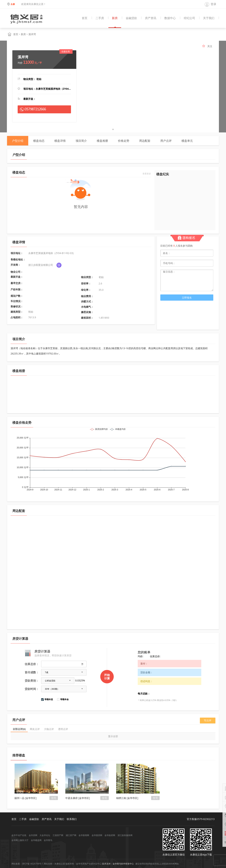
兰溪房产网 (58, 835)
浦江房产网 (71, 835)
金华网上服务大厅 (20, 840)
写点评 (208, 721)
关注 (210, 46)
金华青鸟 (48, 840)
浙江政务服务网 (125, 835)
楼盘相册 (102, 141)
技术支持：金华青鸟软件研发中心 (118, 864)
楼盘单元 (187, 141)
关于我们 (209, 18)
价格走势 (124, 141)
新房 (115, 18)
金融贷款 (131, 18)
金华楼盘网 (36, 840)
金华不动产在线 (19, 835)
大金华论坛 (45, 835)
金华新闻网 (84, 835)
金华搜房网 (97, 835)
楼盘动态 (39, 141)
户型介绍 (18, 141)
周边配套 (145, 141)
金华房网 (33, 835)
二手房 (100, 18)
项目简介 (81, 141)
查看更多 (147, 174)
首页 (85, 18)
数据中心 (170, 18)
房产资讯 (151, 18)
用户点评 (166, 141)
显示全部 (113, 736)
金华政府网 (110, 835)
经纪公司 (189, 18)
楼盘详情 (60, 141)
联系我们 (72, 819)
